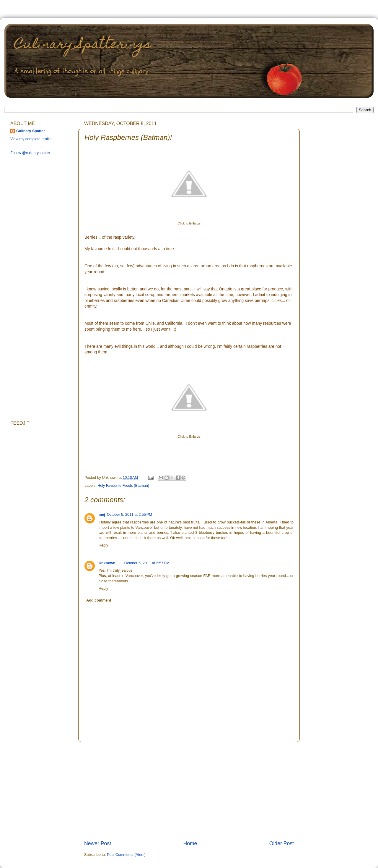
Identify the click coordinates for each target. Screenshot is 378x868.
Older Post (282, 843)
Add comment (99, 600)
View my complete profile (31, 139)
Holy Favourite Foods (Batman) (123, 486)
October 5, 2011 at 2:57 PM (147, 563)
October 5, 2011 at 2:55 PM (129, 515)
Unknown (107, 563)
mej (102, 515)
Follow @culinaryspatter (30, 153)
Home (190, 843)
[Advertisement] (189, 791)
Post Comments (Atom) (126, 855)
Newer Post (98, 843)
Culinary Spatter (31, 131)
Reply (103, 545)
